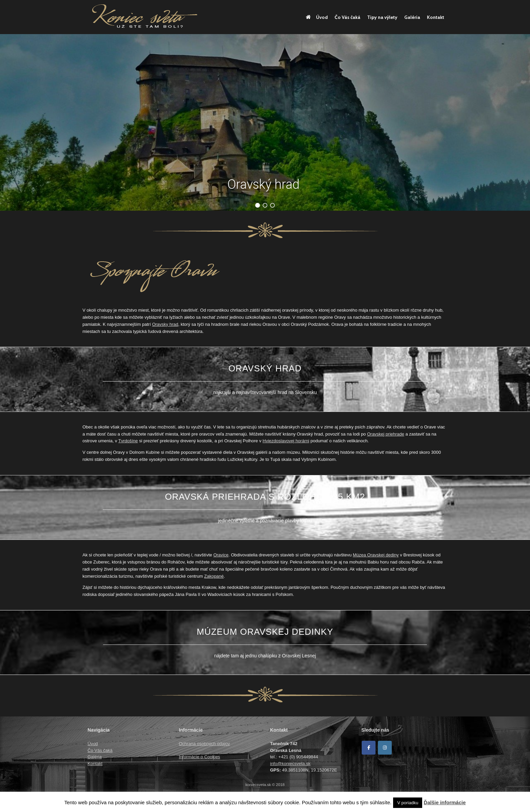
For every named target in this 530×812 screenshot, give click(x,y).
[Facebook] (369, 748)
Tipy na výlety (382, 17)
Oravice (221, 555)
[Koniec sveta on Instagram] (385, 748)
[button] (258, 205)
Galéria (412, 17)
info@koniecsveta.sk (290, 764)
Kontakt (436, 17)
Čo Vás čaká (347, 17)
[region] (265, 122)
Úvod (317, 17)
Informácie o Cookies (199, 757)
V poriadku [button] (408, 803)
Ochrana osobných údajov (204, 744)
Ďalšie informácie (445, 802)
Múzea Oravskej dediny (376, 555)
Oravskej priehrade (386, 434)
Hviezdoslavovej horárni (286, 441)
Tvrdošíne (128, 441)
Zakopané (214, 576)
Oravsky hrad (165, 324)
